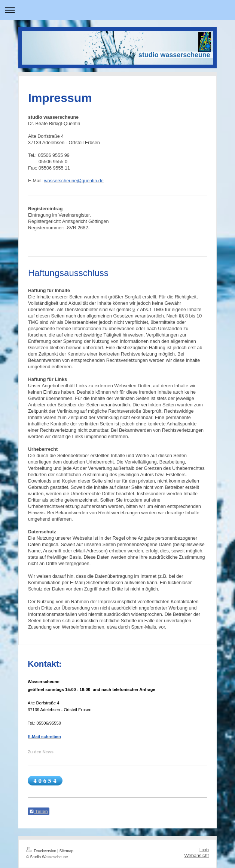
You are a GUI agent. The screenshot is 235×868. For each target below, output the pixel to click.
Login (204, 850)
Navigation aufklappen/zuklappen (117, 10)
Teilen (39, 812)
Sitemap (66, 851)
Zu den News (41, 752)
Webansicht (196, 856)
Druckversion (42, 851)
